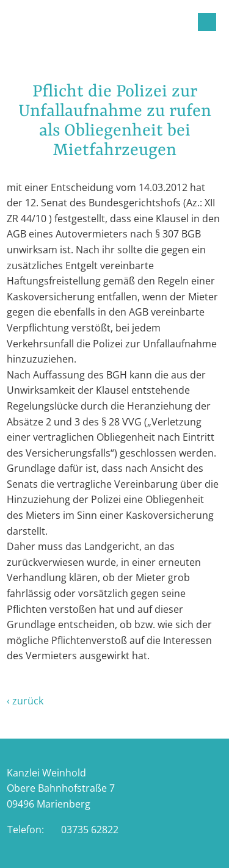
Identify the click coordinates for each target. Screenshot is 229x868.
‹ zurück (25, 701)
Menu (207, 22)
